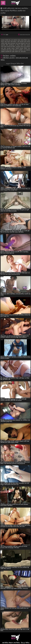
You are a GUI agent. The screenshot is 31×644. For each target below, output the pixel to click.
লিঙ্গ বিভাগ (6, 56)
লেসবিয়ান (13, 56)
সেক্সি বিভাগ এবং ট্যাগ (9, 58)
